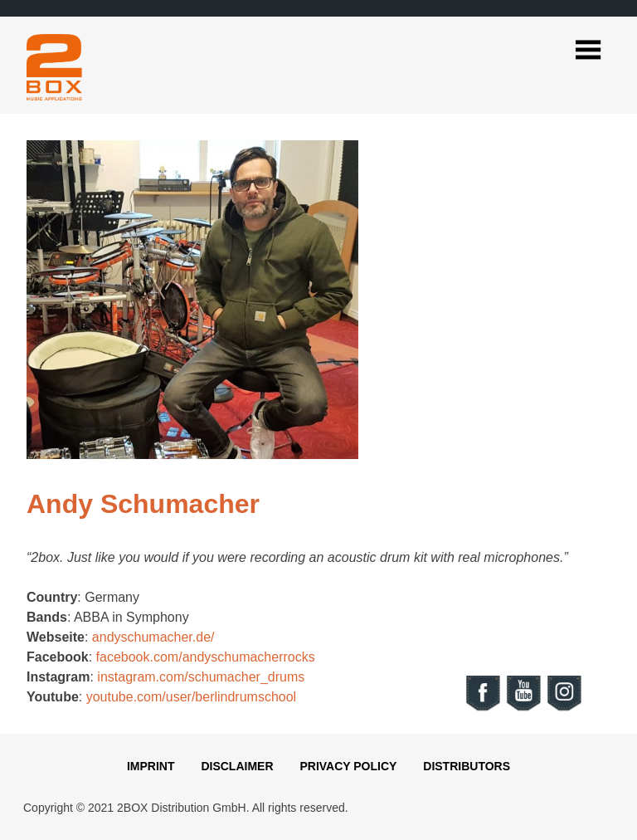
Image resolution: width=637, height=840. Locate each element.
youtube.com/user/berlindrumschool (191, 697)
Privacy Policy (348, 766)
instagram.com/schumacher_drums (201, 677)
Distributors (467, 766)
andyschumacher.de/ (153, 637)
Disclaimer (237, 766)
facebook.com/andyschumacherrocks (206, 657)
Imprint (151, 766)
